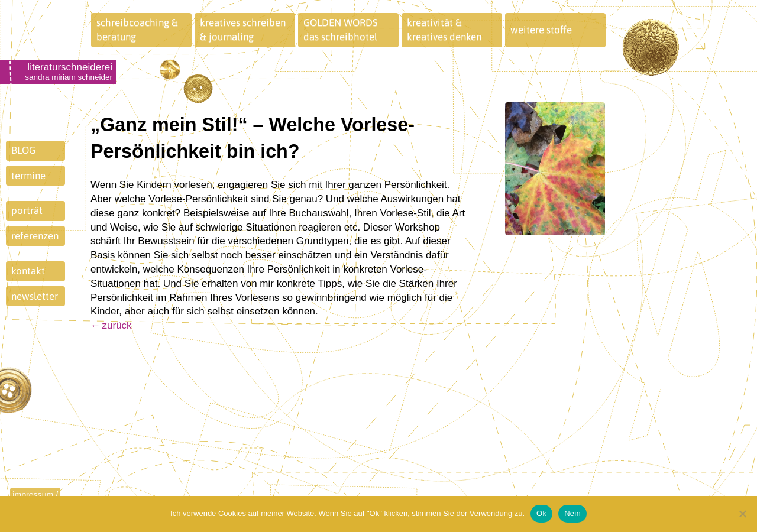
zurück (117, 325)
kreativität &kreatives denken (444, 30)
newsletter (35, 296)
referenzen (35, 236)
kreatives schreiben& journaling (243, 30)
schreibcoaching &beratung (137, 30)
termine (28, 176)
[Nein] (742, 514)
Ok (541, 513)
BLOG (23, 150)
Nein (572, 513)
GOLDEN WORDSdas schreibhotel (341, 30)
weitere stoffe (541, 30)
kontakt (28, 271)
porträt (27, 210)
